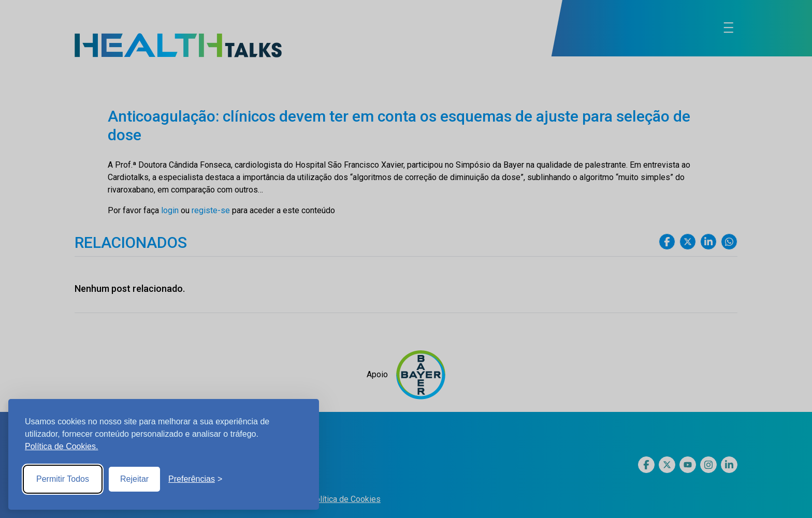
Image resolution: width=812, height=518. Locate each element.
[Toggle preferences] (195, 479)
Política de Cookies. (61, 446)
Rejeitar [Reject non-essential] (134, 479)
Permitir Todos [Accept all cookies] (63, 479)
